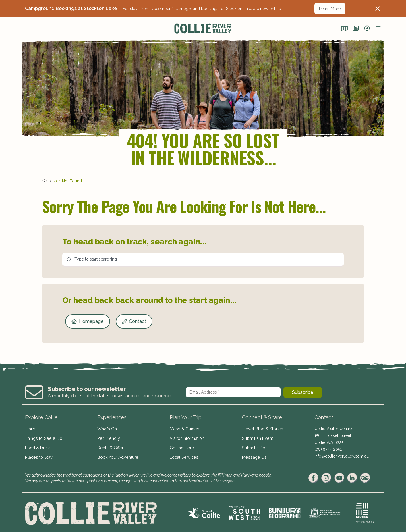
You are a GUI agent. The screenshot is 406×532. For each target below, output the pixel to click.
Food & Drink (37, 446)
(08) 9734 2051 (328, 449)
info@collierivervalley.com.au (342, 456)
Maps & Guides (184, 429)
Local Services (183, 454)
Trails (30, 429)
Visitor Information (187, 437)
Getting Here (181, 446)
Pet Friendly (108, 437)
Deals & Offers (111, 446)
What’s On (107, 429)
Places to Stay (38, 454)
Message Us (253, 454)
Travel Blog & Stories (262, 429)
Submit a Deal (255, 446)
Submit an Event (257, 437)
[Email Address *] (233, 392)
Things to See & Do (43, 437)
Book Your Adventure (117, 454)
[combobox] (203, 260)
